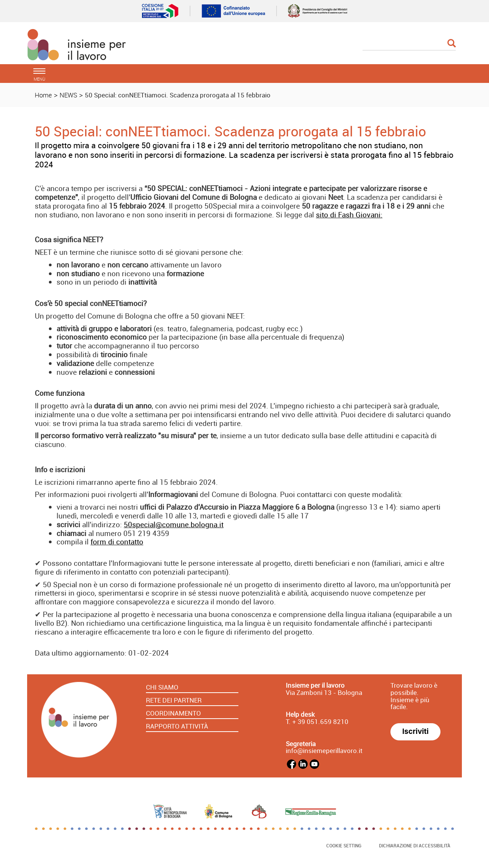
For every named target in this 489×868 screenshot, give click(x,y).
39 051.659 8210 (322, 721)
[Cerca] (409, 44)
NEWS (68, 95)
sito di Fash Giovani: (349, 215)
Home (43, 95)
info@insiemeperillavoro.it (324, 751)
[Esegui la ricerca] (452, 44)
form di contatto (117, 542)
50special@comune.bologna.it (174, 525)
